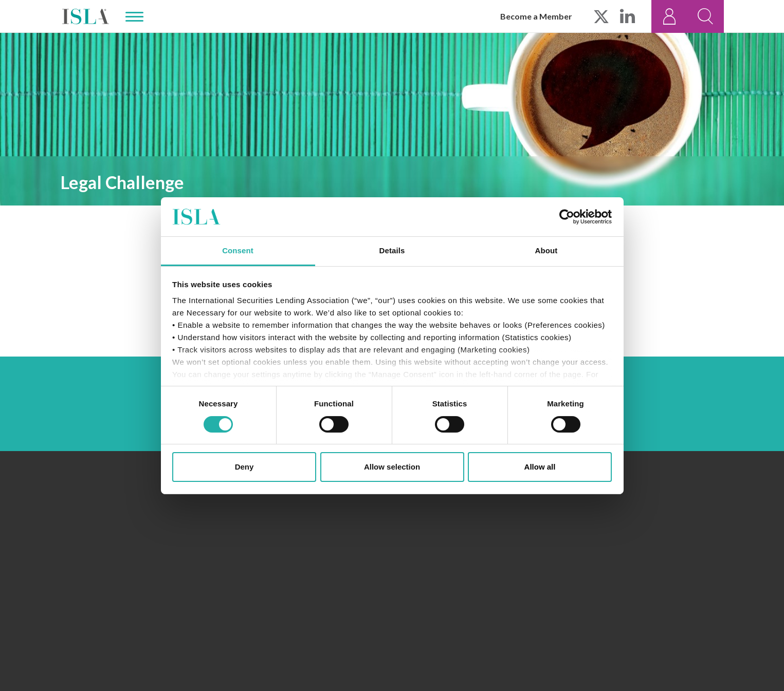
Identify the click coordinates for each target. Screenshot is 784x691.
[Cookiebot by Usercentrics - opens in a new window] (567, 217)
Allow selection (392, 467)
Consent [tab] (238, 250)
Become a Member (536, 16)
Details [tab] (392, 250)
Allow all (540, 467)
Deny (244, 467)
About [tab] (546, 250)
